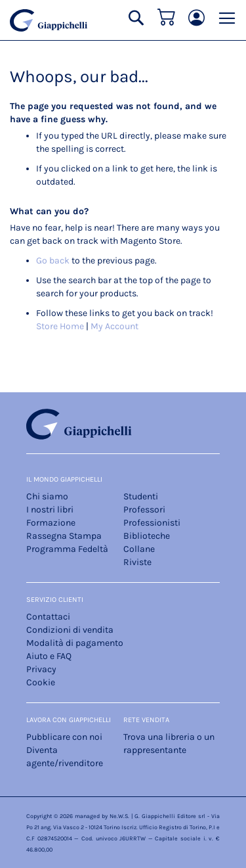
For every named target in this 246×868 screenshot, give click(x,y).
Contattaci (48, 617)
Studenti (141, 496)
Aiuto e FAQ (49, 656)
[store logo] (49, 20)
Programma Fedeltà (67, 549)
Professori (144, 510)
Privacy (41, 669)
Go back (53, 261)
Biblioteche (147, 536)
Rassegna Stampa (64, 536)
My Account (114, 326)
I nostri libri (50, 510)
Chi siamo (47, 496)
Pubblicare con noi (64, 737)
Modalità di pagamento (75, 643)
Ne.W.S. (119, 816)
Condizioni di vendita (70, 630)
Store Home (60, 326)
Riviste (137, 562)
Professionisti (152, 523)
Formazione (51, 523)
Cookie (41, 682)
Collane (139, 549)
